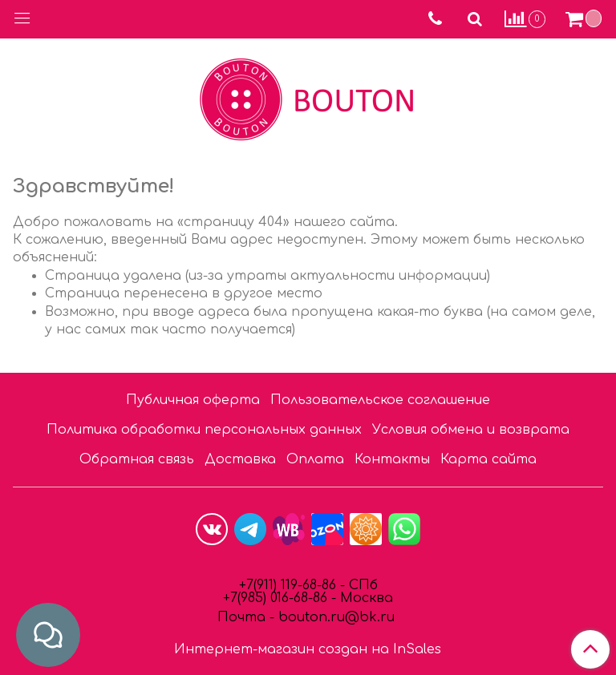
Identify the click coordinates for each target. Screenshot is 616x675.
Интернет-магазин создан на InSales (308, 649)
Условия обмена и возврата (471, 430)
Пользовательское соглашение (380, 400)
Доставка (240, 459)
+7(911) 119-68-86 (290, 585)
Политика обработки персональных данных (204, 430)
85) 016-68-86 (288, 598)
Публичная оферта (193, 400)
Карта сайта (488, 459)
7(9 (239, 598)
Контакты (392, 459)
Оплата (315, 459)
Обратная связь (137, 459)
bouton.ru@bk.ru (334, 617)
